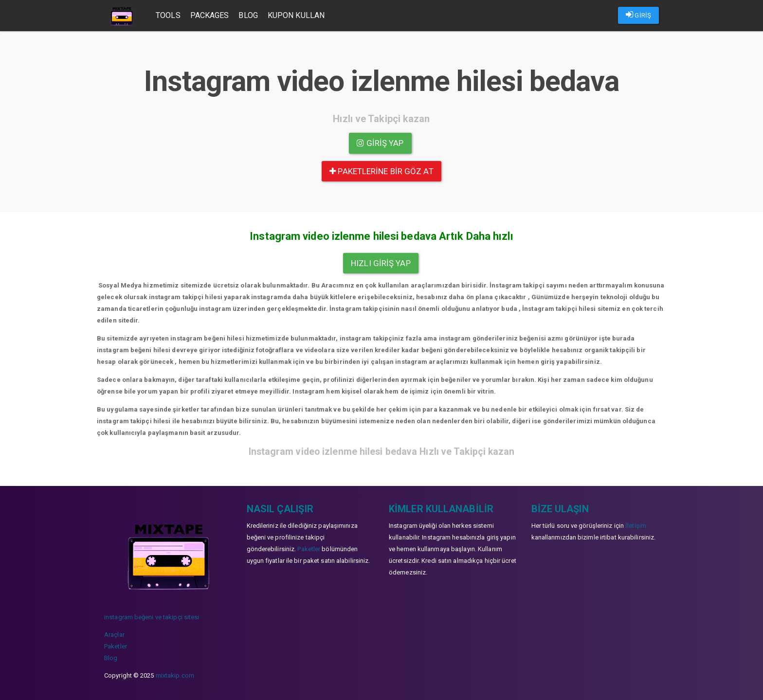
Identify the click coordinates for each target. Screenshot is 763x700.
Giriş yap (380, 143)
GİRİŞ (638, 15)
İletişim (636, 526)
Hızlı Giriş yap (381, 263)
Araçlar (114, 635)
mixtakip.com (175, 675)
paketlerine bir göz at (381, 171)
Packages (210, 15)
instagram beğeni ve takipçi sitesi (152, 617)
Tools (168, 15)
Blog (248, 15)
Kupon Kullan (296, 15)
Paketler (116, 646)
